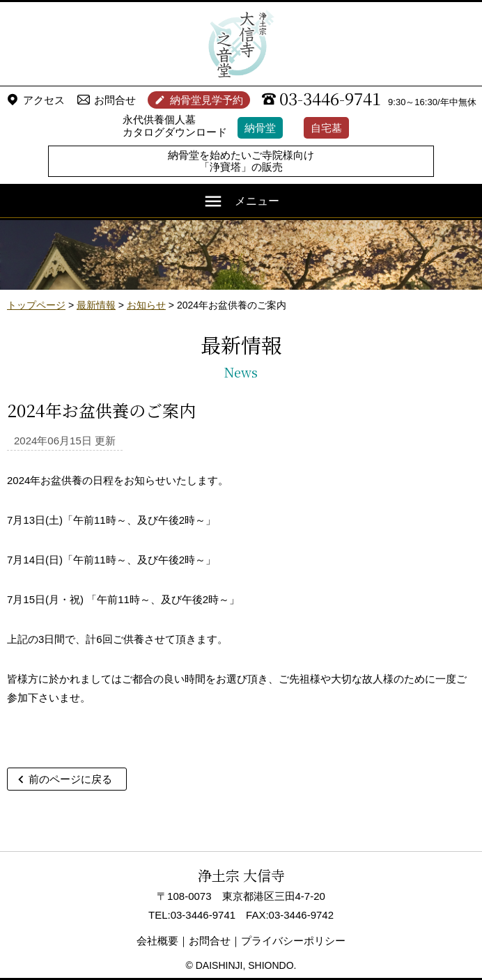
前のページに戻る (70, 779)
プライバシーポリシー (293, 941)
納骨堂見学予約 (207, 100)
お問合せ (115, 100)
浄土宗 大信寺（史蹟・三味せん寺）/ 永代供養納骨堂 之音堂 (241, 44)
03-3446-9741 (330, 98)
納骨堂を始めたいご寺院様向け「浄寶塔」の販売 (241, 161)
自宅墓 (326, 128)
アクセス (44, 100)
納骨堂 (260, 128)
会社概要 (157, 941)
